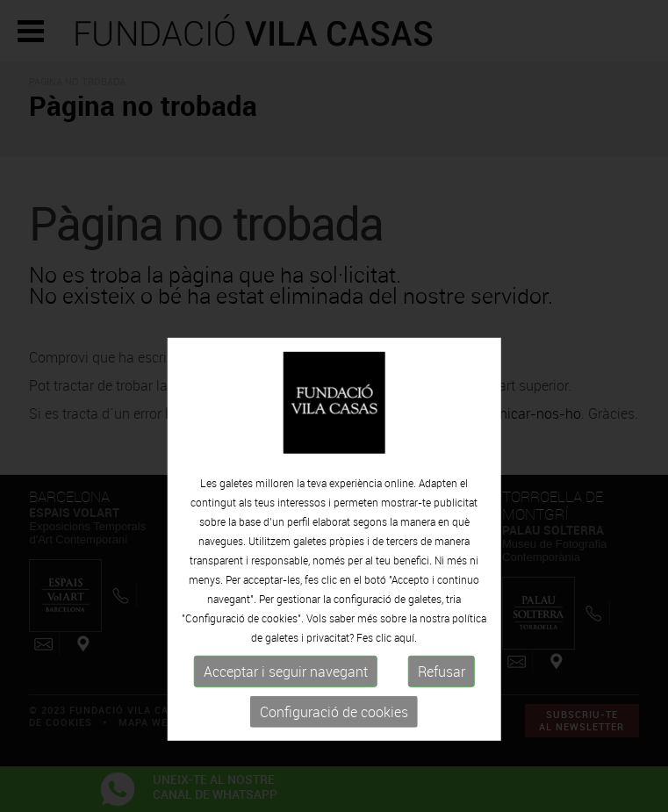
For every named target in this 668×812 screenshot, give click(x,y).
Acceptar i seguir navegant (286, 708)
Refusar (442, 708)
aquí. (406, 673)
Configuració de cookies (334, 748)
